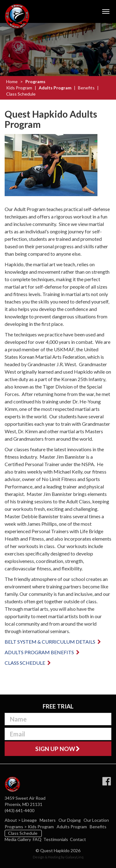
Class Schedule (21, 94)
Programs (35, 81)
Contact (78, 839)
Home (12, 81)
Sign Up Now (58, 749)
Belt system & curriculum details (53, 642)
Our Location (97, 820)
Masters (48, 820)
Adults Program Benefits (43, 652)
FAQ (37, 839)
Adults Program (55, 88)
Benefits (86, 88)
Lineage (30, 820)
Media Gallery (18, 839)
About (11, 820)
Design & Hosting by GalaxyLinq (58, 857)
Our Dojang (70, 820)
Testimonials (56, 839)
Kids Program (19, 88)
